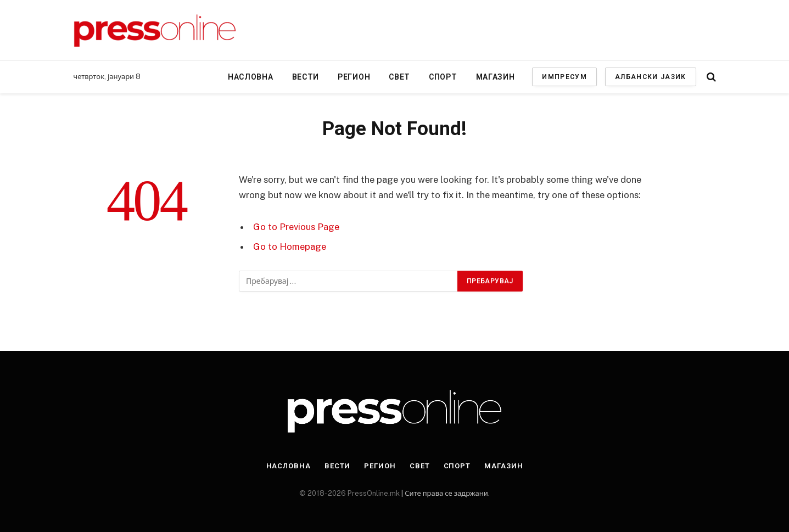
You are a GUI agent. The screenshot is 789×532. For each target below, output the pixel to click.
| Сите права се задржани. (444, 493)
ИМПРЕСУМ (564, 77)
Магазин (496, 77)
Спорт (443, 77)
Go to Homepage (290, 247)
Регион (354, 77)
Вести (306, 77)
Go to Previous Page (296, 227)
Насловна (251, 77)
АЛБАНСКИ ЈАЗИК (650, 77)
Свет (399, 77)
